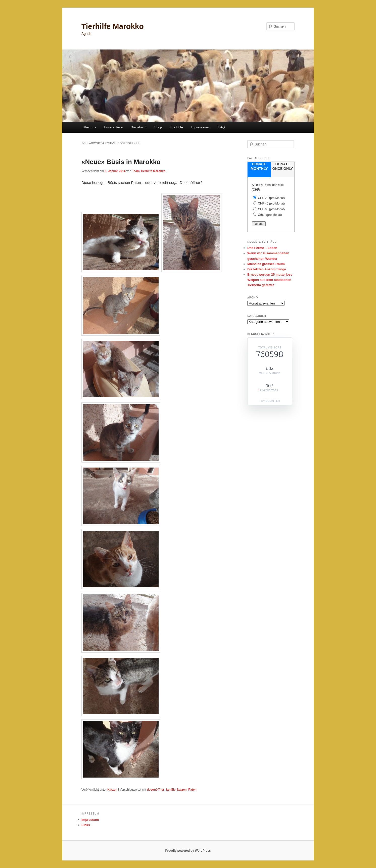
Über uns (89, 127)
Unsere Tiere (113, 127)
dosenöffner (155, 790)
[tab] (259, 169)
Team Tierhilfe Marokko (149, 171)
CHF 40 (271, 203)
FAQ (222, 127)
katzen (182, 790)
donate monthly (259, 166)
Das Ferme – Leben (262, 248)
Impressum (90, 820)
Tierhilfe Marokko (113, 26)
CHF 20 (271, 198)
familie (171, 790)
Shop (158, 127)
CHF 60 (271, 209)
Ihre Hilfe (176, 127)
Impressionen (201, 127)
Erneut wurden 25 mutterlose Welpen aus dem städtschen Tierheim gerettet (270, 280)
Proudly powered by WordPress (188, 851)
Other (270, 215)
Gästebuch (138, 127)
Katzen (112, 790)
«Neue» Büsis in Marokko (121, 162)
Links (86, 825)
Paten (192, 790)
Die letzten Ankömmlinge (267, 269)
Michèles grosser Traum (266, 264)
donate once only (283, 166)
